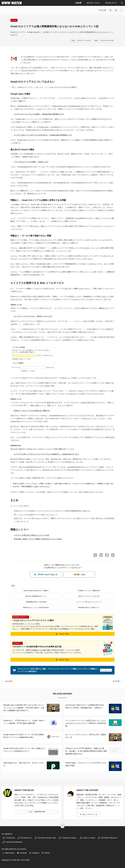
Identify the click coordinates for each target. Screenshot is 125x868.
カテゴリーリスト (93, 3)
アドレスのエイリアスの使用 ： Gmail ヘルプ (31, 162)
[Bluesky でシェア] (101, 555)
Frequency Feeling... (68, 838)
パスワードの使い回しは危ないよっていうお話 (31, 535)
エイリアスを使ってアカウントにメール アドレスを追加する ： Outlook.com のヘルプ (46, 454)
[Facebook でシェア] (107, 555)
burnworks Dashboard (12, 842)
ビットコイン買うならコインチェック (89, 602)
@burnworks (8, 853)
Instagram (34, 853)
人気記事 (78, 3)
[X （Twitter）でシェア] (95, 555)
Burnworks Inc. (25, 838)
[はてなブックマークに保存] (113, 555)
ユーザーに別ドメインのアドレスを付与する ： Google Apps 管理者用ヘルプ (43, 135)
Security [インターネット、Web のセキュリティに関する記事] (14, 20)
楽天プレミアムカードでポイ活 (89, 596)
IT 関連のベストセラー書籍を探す (89, 591)
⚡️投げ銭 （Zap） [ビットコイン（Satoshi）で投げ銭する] (79, 574)
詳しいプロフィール (88, 814)
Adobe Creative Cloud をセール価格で (36, 591)
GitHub (46, 853)
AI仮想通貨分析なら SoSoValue (36, 602)
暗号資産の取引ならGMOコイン (89, 608)
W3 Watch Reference (107, 838)
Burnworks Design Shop (45, 838)
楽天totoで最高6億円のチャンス (36, 596)
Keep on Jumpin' (88, 838)
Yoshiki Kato (9, 838)
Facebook (22, 853)
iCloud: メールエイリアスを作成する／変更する (32, 411)
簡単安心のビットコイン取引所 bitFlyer (36, 608)
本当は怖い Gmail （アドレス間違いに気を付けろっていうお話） (38, 539)
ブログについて (111, 3)
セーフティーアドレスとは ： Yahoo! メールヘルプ (33, 316)
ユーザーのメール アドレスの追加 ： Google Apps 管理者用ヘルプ (39, 114)
